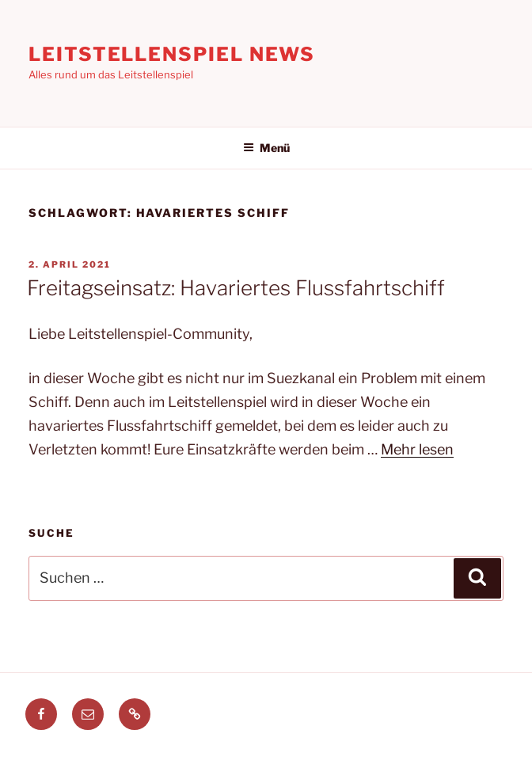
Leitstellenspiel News (172, 54)
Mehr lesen (417, 449)
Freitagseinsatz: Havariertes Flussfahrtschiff (236, 288)
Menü (266, 148)
